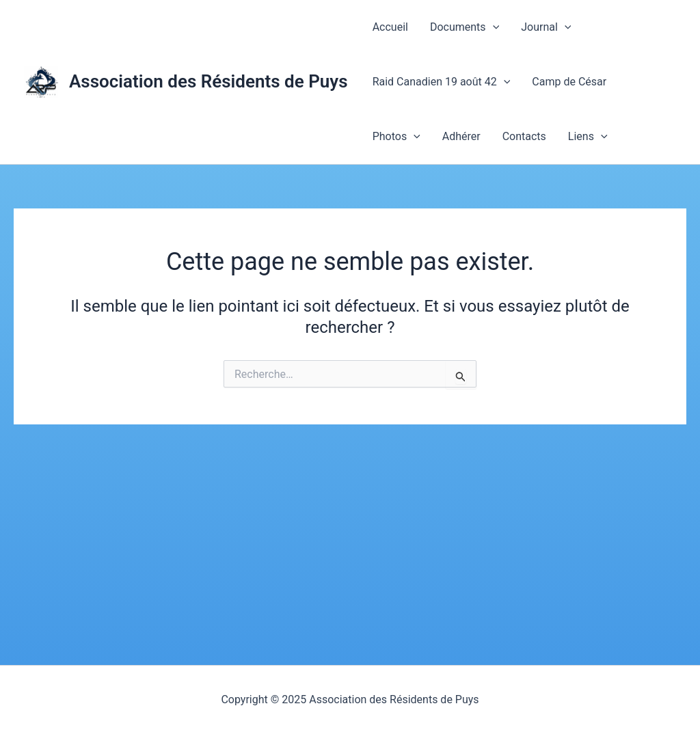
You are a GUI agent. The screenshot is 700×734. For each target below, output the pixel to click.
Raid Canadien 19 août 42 (442, 82)
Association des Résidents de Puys (208, 81)
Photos (396, 137)
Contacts (524, 136)
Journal (546, 27)
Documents (465, 27)
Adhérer (461, 136)
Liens (588, 137)
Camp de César (569, 82)
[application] (493, 27)
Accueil (390, 27)
